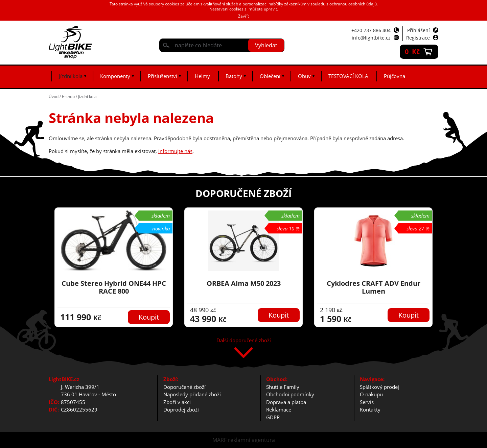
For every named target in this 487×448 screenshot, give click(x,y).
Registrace (418, 38)
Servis (367, 402)
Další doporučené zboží (244, 341)
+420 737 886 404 (371, 30)
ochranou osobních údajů (353, 4)
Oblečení (270, 76)
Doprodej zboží (181, 409)
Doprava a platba (286, 402)
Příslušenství (163, 76)
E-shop (68, 96)
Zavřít (243, 16)
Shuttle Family (283, 387)
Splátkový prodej (379, 387)
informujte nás (175, 151)
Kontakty (370, 409)
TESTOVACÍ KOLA (348, 76)
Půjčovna (395, 76)
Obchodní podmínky (290, 394)
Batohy (234, 76)
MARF (219, 440)
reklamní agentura (251, 440)
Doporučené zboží (184, 387)
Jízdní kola (71, 76)
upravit (270, 9)
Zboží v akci (177, 402)
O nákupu (371, 394)
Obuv (304, 76)
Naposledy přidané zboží (192, 394)
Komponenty (115, 76)
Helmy (202, 76)
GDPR (273, 417)
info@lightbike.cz (371, 38)
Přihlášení (419, 30)
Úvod (54, 96)
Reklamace (279, 409)
